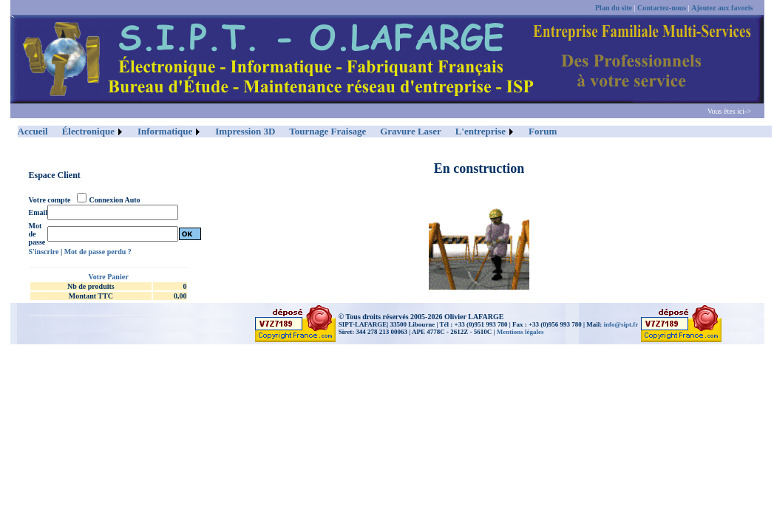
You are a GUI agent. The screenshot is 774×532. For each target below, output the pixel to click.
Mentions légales (520, 332)
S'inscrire (44, 252)
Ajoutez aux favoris (722, 8)
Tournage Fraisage (327, 131)
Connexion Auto (114, 200)
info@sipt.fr (621, 324)
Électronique (88, 131)
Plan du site (614, 8)
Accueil (33, 131)
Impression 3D (245, 131)
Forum (543, 131)
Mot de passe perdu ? (98, 252)
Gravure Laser (410, 131)
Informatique (165, 131)
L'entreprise (481, 131)
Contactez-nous (662, 8)
